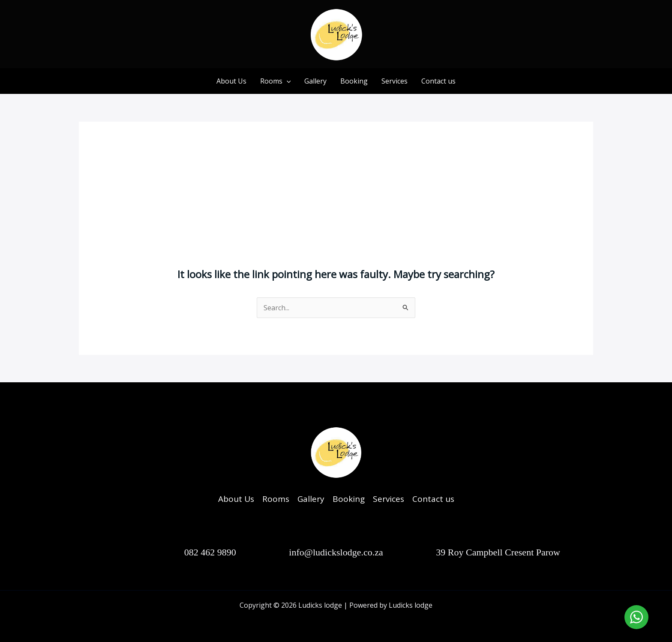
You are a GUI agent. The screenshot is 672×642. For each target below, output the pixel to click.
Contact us (438, 81)
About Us (231, 81)
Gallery (315, 81)
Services (394, 81)
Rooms (276, 81)
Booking (354, 81)
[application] (287, 81)
